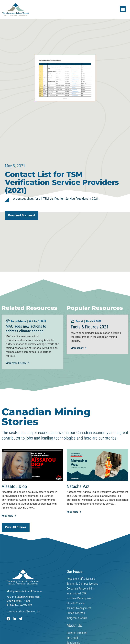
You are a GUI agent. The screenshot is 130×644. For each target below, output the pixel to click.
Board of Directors (77, 633)
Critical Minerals (76, 613)
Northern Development (80, 598)
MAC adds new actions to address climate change (26, 329)
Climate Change (76, 603)
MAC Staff (72, 638)
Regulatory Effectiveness (81, 579)
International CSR (76, 593)
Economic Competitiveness (82, 584)
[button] (123, 9)
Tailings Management (79, 608)
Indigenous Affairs (77, 618)
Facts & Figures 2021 (90, 327)
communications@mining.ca (23, 611)
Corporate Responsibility (81, 589)
